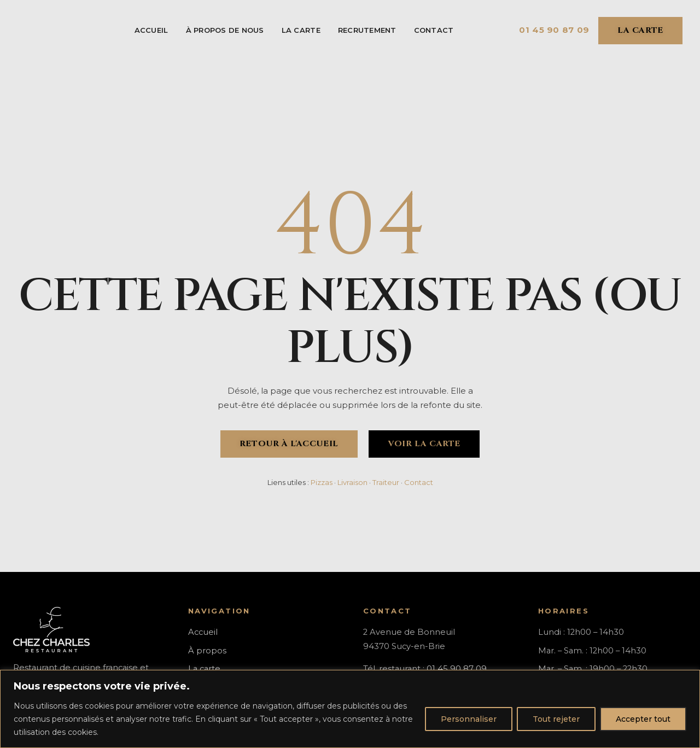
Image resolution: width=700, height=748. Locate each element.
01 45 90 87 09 (554, 30)
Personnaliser (469, 719)
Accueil (151, 30)
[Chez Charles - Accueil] (43, 31)
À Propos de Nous (225, 30)
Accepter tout (643, 719)
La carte (301, 30)
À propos (207, 651)
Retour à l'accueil (289, 444)
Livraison (352, 482)
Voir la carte (424, 444)
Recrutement (367, 30)
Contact (434, 30)
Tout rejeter (556, 719)
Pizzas (322, 482)
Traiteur (386, 482)
